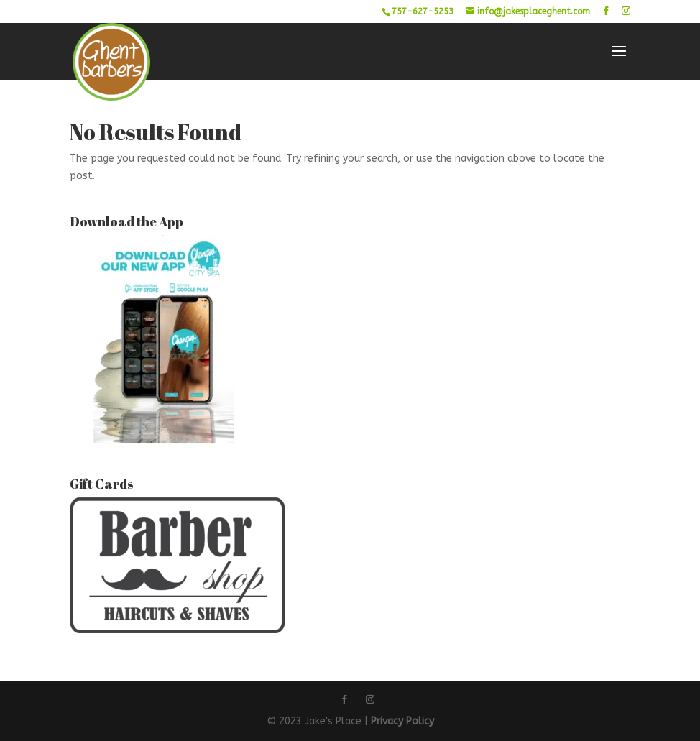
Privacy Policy (402, 721)
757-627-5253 (423, 11)
